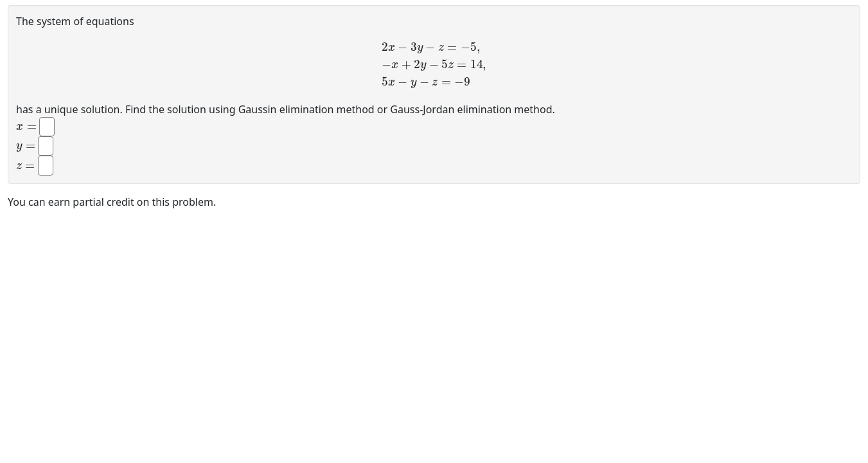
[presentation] (434, 65)
